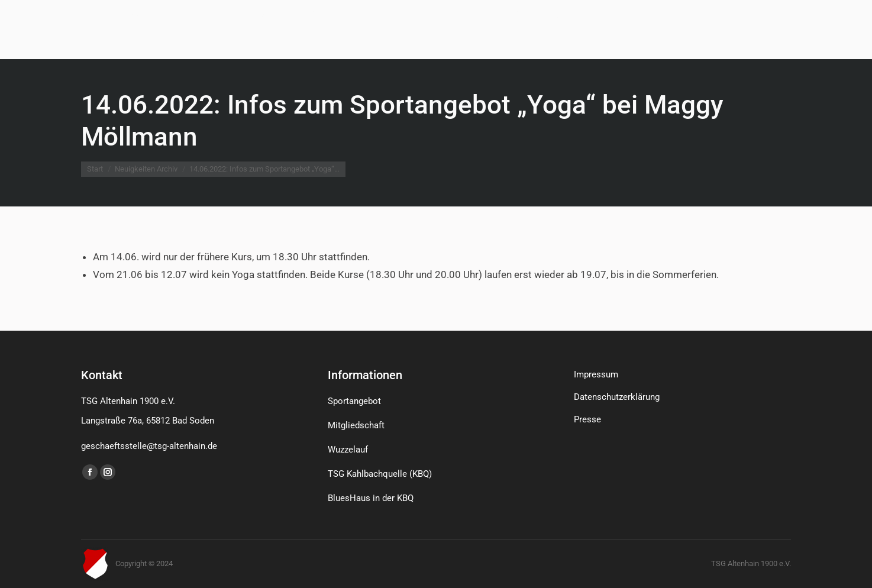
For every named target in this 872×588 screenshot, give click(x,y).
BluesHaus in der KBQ (371, 498)
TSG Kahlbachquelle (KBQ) (380, 474)
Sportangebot (354, 401)
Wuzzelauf (348, 450)
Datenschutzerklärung (617, 397)
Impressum (596, 374)
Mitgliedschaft (356, 425)
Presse (587, 419)
